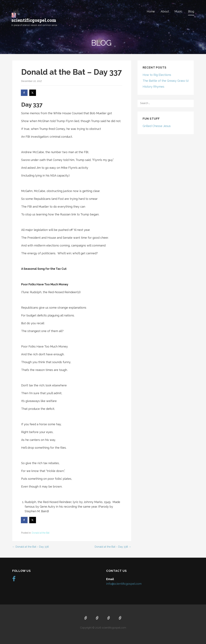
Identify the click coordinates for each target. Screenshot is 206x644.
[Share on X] (33, 93)
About (165, 11)
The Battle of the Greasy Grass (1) (166, 81)
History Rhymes (153, 87)
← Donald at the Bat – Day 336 (31, 547)
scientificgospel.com (34, 20)
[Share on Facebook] (24, 93)
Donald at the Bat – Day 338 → (113, 547)
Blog (191, 11)
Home (151, 11)
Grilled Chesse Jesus (157, 126)
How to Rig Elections (157, 75)
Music (178, 11)
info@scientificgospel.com (124, 584)
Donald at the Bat (41, 533)
